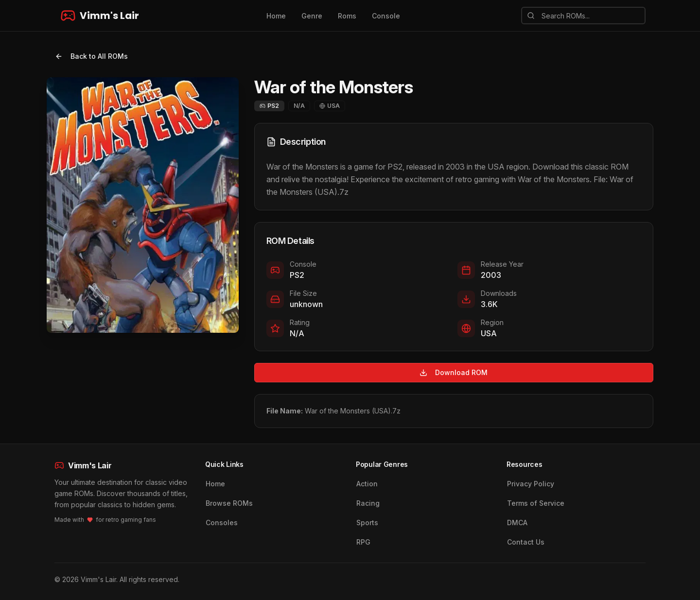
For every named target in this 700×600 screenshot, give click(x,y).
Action (367, 484)
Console (386, 16)
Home (276, 16)
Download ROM (454, 372)
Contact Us (526, 542)
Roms (347, 16)
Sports (367, 523)
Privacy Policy (531, 484)
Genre (312, 16)
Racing (368, 503)
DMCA (517, 523)
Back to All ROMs (91, 56)
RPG (363, 542)
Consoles (222, 523)
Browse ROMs (229, 503)
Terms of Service (536, 503)
